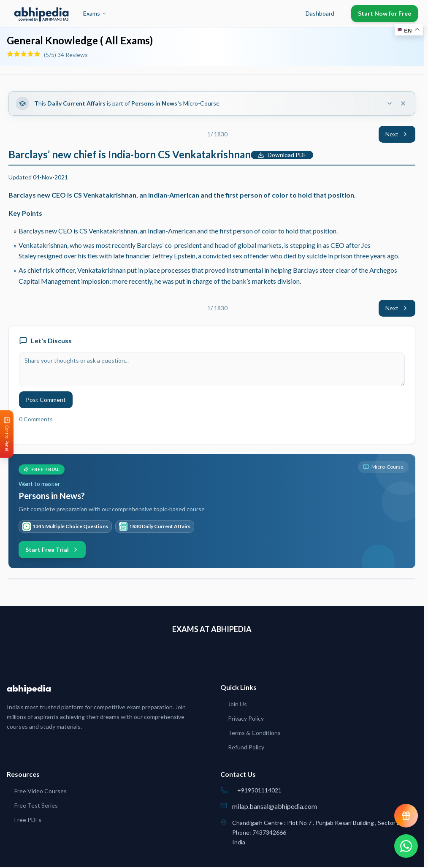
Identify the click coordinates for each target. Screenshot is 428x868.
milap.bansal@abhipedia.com (275, 806)
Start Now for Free (385, 13)
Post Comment (46, 400)
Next (397, 134)
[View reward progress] (406, 816)
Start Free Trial (52, 549)
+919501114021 (259, 790)
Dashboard (320, 13)
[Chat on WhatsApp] (406, 846)
